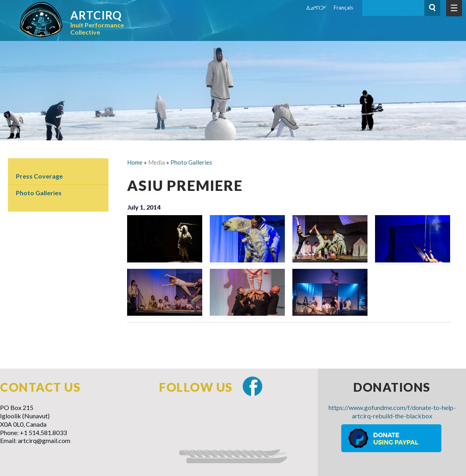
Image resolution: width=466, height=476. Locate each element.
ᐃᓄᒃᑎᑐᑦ (316, 8)
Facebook (252, 386)
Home (135, 162)
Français (343, 8)
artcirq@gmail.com (44, 440)
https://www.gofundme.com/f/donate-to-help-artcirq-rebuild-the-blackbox (392, 412)
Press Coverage (39, 176)
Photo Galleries (39, 193)
